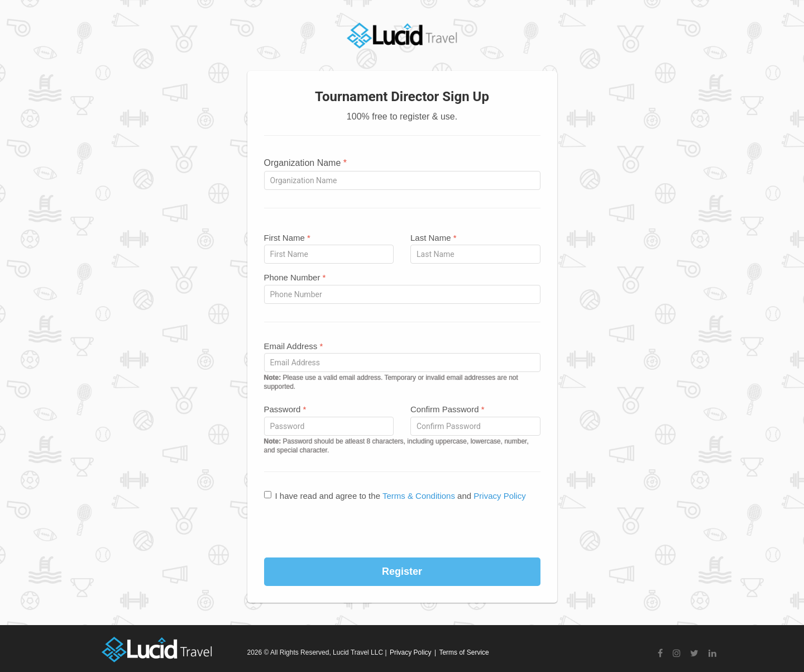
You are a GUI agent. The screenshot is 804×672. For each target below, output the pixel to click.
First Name (287, 238)
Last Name (434, 238)
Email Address (294, 346)
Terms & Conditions (419, 496)
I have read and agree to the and (395, 496)
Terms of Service (464, 652)
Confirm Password (448, 409)
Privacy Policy (499, 496)
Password (285, 409)
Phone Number (295, 277)
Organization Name (306, 163)
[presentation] (402, 530)
